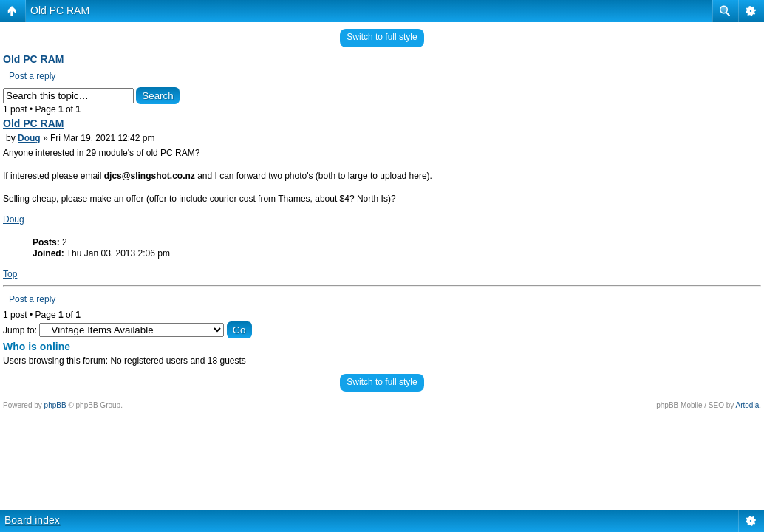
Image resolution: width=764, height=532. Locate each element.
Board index (32, 520)
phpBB (55, 405)
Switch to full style (382, 37)
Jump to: (20, 330)
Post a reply (32, 76)
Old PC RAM (60, 10)
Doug (29, 138)
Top (10, 274)
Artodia (748, 405)
